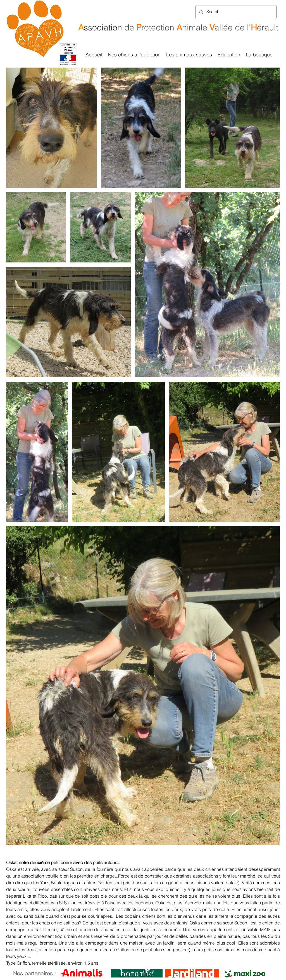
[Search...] (235, 12)
